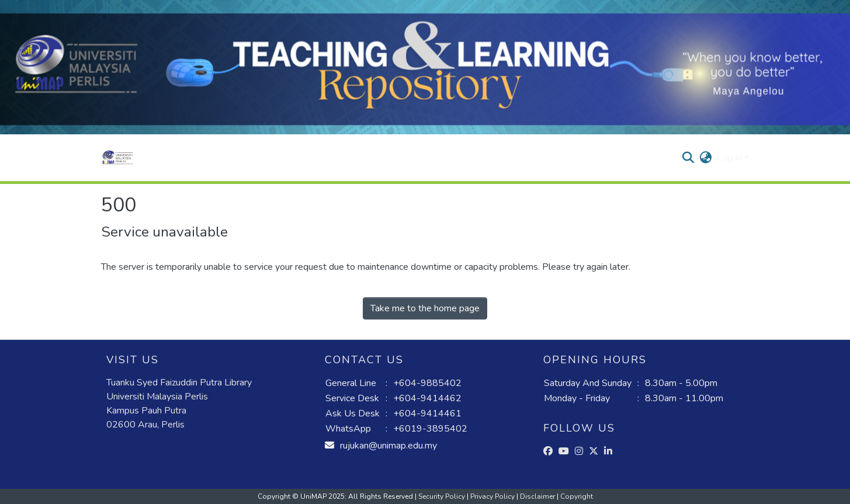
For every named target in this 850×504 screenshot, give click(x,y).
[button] (118, 158)
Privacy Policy (493, 496)
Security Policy (443, 496)
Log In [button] (731, 158)
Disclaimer (538, 496)
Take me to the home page (425, 308)
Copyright (577, 496)
